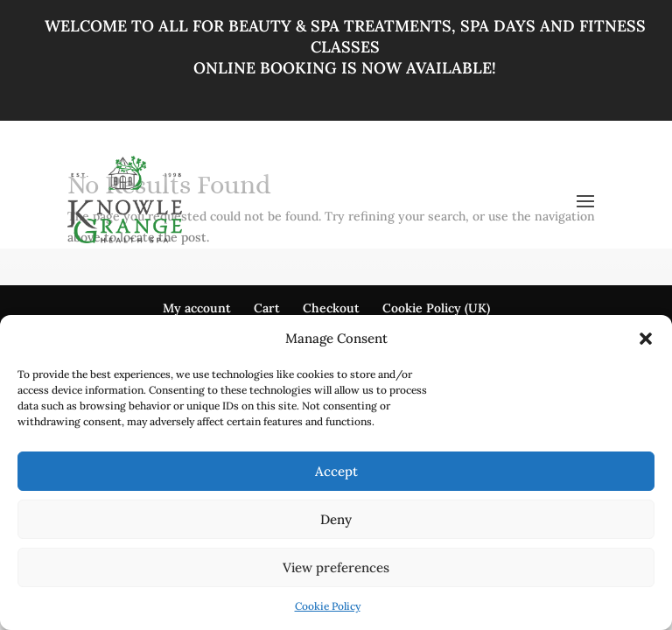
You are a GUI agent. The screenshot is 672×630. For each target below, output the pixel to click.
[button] (646, 339)
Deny (336, 519)
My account (197, 308)
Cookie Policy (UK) (436, 308)
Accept (336, 471)
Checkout (331, 308)
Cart (267, 308)
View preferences (336, 567)
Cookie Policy (328, 606)
